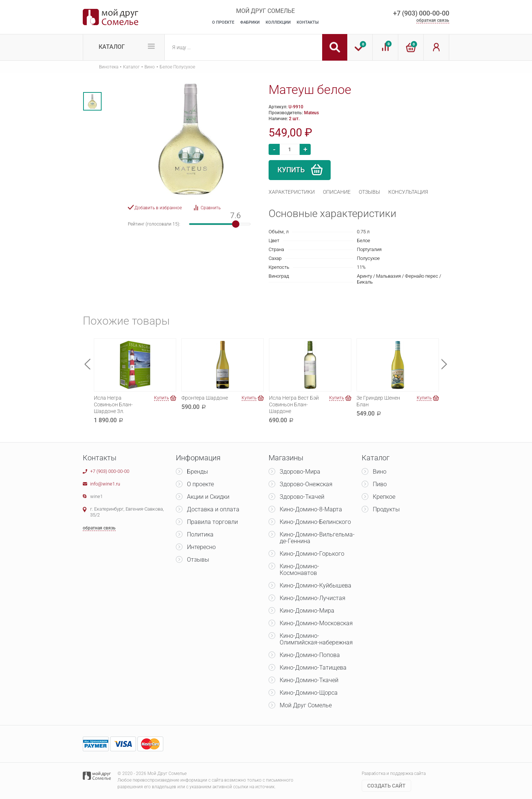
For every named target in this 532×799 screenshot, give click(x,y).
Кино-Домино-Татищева (313, 668)
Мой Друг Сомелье (306, 705)
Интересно (201, 547)
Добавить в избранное (158, 208)
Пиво (380, 484)
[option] (92, 101)
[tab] (292, 192)
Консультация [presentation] (408, 192)
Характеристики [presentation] (292, 192)
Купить (291, 170)
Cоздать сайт (386, 786)
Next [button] (444, 364)
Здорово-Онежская (306, 484)
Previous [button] (88, 364)
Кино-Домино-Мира (307, 611)
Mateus (311, 113)
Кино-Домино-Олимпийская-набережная (316, 639)
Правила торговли (212, 522)
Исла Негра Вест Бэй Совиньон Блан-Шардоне (294, 404)
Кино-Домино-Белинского (315, 522)
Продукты (386, 509)
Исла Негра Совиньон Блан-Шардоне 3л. (113, 404)
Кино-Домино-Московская (316, 623)
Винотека (109, 67)
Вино (150, 67)
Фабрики (250, 22)
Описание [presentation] (337, 192)
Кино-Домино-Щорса (309, 693)
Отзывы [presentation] (369, 192)
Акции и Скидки (208, 497)
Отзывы (198, 560)
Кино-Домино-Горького (312, 554)
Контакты (308, 22)
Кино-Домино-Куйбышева (316, 585)
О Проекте (223, 22)
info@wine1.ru (105, 484)
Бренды (197, 472)
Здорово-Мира (300, 472)
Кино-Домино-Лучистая (313, 598)
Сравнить (211, 208)
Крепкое (384, 497)
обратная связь (433, 20)
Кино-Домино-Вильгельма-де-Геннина (317, 538)
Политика (200, 534)
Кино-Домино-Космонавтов (299, 570)
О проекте (200, 484)
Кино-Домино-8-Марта (311, 509)
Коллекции (278, 22)
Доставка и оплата (213, 509)
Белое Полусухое (177, 67)
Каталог (112, 47)
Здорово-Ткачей (302, 497)
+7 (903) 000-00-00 (421, 13)
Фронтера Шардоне (205, 398)
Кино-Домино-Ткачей (309, 680)
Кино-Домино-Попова (310, 655)
